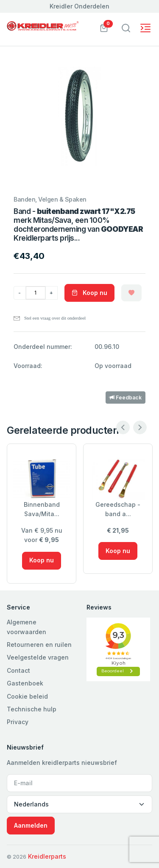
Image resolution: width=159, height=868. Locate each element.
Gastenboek (25, 683)
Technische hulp (32, 709)
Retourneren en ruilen (39, 645)
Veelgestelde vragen (38, 657)
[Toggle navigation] (126, 28)
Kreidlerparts (47, 856)
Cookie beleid (27, 696)
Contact (18, 670)
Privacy (18, 722)
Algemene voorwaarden (26, 627)
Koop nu (89, 293)
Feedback (126, 397)
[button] (104, 27)
